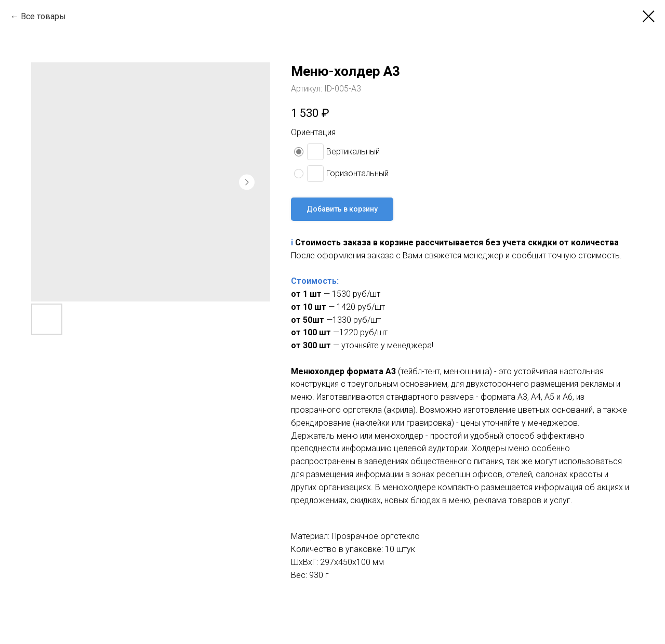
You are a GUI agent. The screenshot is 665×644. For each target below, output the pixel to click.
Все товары (43, 16)
